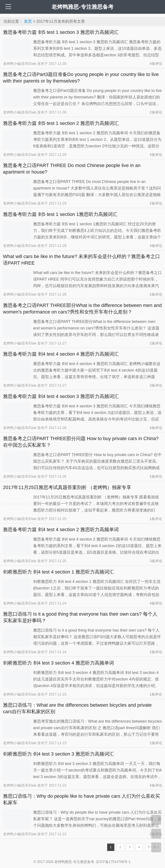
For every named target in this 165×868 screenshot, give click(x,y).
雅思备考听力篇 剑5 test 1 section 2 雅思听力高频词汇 (61, 123)
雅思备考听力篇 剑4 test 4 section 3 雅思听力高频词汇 (61, 396)
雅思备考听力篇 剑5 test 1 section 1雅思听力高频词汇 (60, 214)
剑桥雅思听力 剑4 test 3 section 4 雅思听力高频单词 (58, 663)
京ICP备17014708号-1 (113, 862)
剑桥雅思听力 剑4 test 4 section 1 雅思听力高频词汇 (58, 572)
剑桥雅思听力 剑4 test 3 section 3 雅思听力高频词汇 (58, 754)
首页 (28, 21)
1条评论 (156, 519)
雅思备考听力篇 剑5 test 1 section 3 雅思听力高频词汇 (61, 32)
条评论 (156, 64)
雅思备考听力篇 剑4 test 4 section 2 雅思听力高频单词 (61, 530)
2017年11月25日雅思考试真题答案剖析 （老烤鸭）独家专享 (67, 487)
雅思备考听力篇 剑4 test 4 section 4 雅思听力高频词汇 (61, 354)
